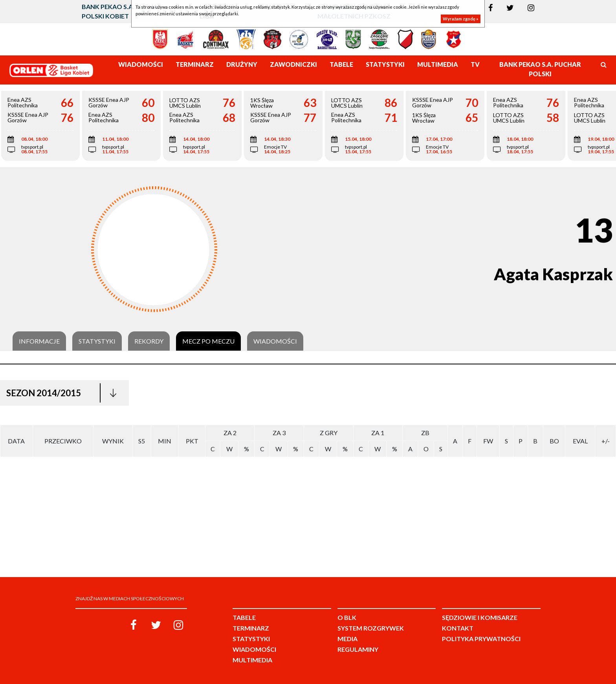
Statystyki (97, 341)
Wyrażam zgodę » (461, 19)
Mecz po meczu (208, 341)
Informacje (39, 341)
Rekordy (149, 341)
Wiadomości (275, 341)
